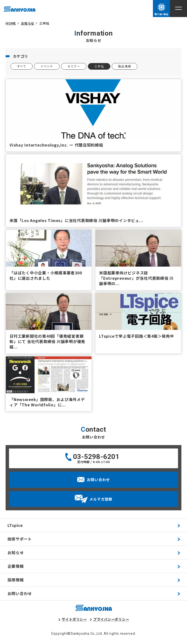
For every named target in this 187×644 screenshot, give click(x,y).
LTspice (15, 525)
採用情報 (16, 580)
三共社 (99, 66)
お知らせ (16, 553)
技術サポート (20, 539)
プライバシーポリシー (111, 619)
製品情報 (125, 66)
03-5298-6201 (96, 457)
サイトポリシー (74, 619)
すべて (22, 66)
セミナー (74, 66)
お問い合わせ (20, 593)
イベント (47, 66)
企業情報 (16, 566)
